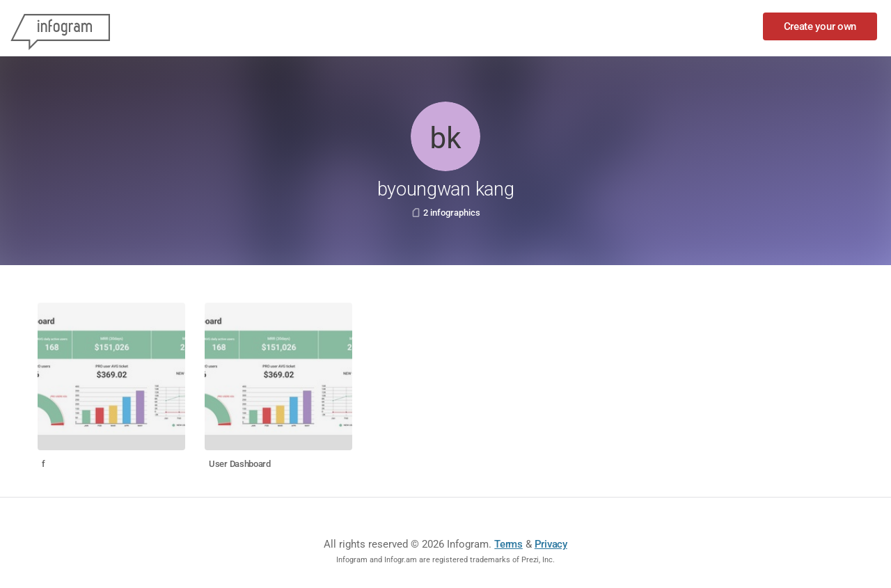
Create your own (820, 26)
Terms (508, 544)
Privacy (551, 544)
